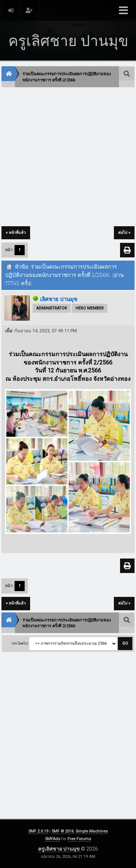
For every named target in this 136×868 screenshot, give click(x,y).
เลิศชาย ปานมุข (59, 299)
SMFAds (53, 839)
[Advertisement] (68, 157)
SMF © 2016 (63, 831)
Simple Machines (92, 831)
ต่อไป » (124, 233)
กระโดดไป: (20, 643)
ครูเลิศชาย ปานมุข (59, 849)
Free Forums (79, 839)
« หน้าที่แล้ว (16, 233)
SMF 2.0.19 (38, 831)
